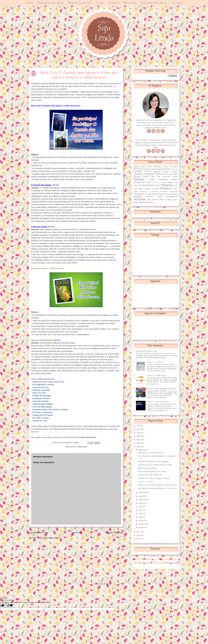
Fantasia (139, 179)
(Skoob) (56, 185)
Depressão (157, 172)
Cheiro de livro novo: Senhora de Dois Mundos (155, 465)
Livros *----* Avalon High (156, 375)
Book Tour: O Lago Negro (147, 468)
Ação (136, 167)
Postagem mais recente (39, 533)
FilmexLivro (139, 182)
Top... (155, 203)
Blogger (109, 584)
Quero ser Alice (39, 393)
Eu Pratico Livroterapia (42, 412)
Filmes (100, 3)
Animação (157, 167)
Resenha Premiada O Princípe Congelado (153, 462)
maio (141, 514)
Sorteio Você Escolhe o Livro (146, 351)
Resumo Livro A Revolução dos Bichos (161, 389)
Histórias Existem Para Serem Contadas (50, 409)
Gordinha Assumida (41, 390)
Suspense (144, 202)
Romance (140, 199)
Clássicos (175, 169)
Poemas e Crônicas (149, 192)
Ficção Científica (158, 180)
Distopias (138, 174)
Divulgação (149, 174)
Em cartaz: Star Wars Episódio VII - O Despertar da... (157, 457)
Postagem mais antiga (114, 533)
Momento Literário (40, 401)
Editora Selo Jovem (170, 174)
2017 (138, 440)
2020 (139, 429)
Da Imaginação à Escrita (43, 384)
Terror (151, 203)
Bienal (62, 95)
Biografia (160, 169)
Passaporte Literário (41, 398)
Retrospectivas (172, 197)
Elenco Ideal (155, 177)
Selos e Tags (165, 200)
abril (141, 517)
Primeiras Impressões (169, 192)
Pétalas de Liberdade (42, 396)
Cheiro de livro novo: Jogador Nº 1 (150, 475)
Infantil (148, 183)
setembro (143, 500)
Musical (158, 186)
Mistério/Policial (147, 186)
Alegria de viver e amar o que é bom (48, 382)
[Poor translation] (10, 606)
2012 (139, 539)
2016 (139, 443)
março (141, 521)
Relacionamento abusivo (168, 194)
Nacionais (167, 185)
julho (141, 507)
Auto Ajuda (173, 167)
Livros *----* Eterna (145, 482)
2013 (138, 535)
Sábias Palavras (152, 200)
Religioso (138, 197)
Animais (165, 167)
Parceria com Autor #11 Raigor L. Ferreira (154, 478)
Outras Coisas (151, 189)
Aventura (138, 169)
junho (141, 510)
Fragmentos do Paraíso (43, 415)
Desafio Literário (170, 172)
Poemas (114, 3)
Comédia (138, 172)
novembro (143, 493)
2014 (138, 532)
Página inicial (77, 533)
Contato (177, 3)
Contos (148, 172)
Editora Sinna (141, 177)
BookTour (82, 447)
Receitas (130, 3)
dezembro (143, 450)
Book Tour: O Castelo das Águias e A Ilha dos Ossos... (158, 485)
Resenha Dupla (154, 197)
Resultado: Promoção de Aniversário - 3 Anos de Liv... (158, 488)
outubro (142, 496)
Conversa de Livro (40, 387)
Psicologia (148, 194)
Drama (158, 174)
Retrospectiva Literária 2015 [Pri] (151, 453)
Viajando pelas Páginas (43, 404)
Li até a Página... (167, 183)
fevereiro (142, 524)
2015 (139, 447)
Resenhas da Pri (80, 3)
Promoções (139, 194)
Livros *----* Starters (155, 362)
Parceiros (165, 189)
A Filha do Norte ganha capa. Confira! (152, 472)
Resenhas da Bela (51, 3)
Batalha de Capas (149, 169)
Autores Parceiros (154, 3)
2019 (139, 433)
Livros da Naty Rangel (42, 407)
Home (29, 3)
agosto (141, 503)
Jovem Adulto (156, 183)
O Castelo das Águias (86, 437)
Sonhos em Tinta (40, 421)
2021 (139, 426)
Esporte (175, 177)
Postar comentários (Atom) (49, 538)
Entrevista (166, 177)
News (141, 189)
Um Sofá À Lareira (41, 418)
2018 (139, 436)
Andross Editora (146, 167)
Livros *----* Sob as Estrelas (158, 402)
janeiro (141, 528)
